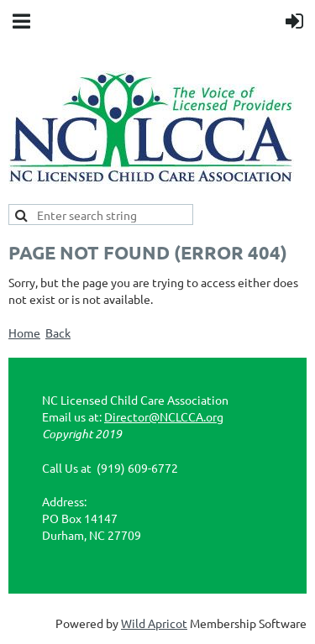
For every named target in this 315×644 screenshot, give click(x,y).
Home (24, 332)
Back (58, 332)
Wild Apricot (154, 623)
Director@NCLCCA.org (164, 416)
